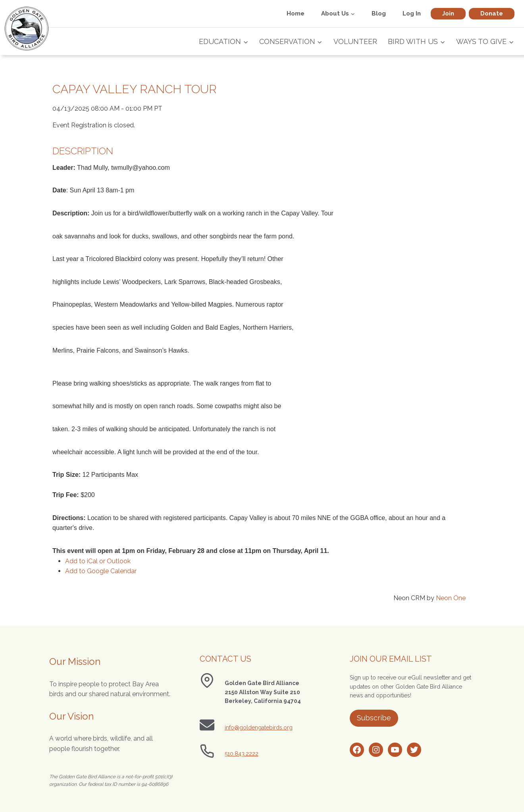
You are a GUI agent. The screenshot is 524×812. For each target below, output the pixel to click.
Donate (492, 13)
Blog (379, 13)
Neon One (451, 598)
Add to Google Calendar (101, 571)
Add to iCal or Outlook (98, 561)
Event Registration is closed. (94, 125)
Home (296, 13)
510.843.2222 (242, 754)
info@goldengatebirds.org (259, 728)
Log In (412, 13)
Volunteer (355, 41)
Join (448, 13)
